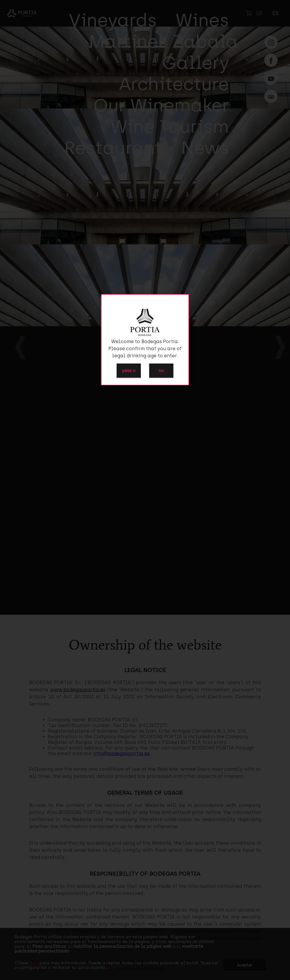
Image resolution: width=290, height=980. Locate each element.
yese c (129, 371)
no (161, 371)
